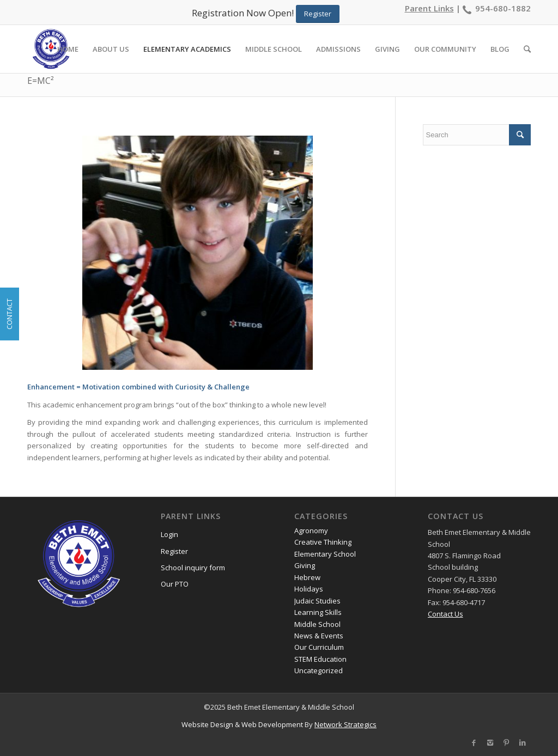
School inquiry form (193, 568)
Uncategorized (319, 670)
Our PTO (175, 584)
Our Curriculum (319, 647)
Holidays (309, 589)
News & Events (319, 636)
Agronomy (311, 531)
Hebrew (307, 577)
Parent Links (429, 8)
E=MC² (41, 81)
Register (174, 551)
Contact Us (445, 614)
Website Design (207, 724)
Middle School (317, 624)
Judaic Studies (317, 601)
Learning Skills (318, 612)
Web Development (272, 724)
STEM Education (320, 659)
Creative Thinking (323, 542)
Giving (305, 565)
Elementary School (325, 554)
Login (169, 534)
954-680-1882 (503, 8)
